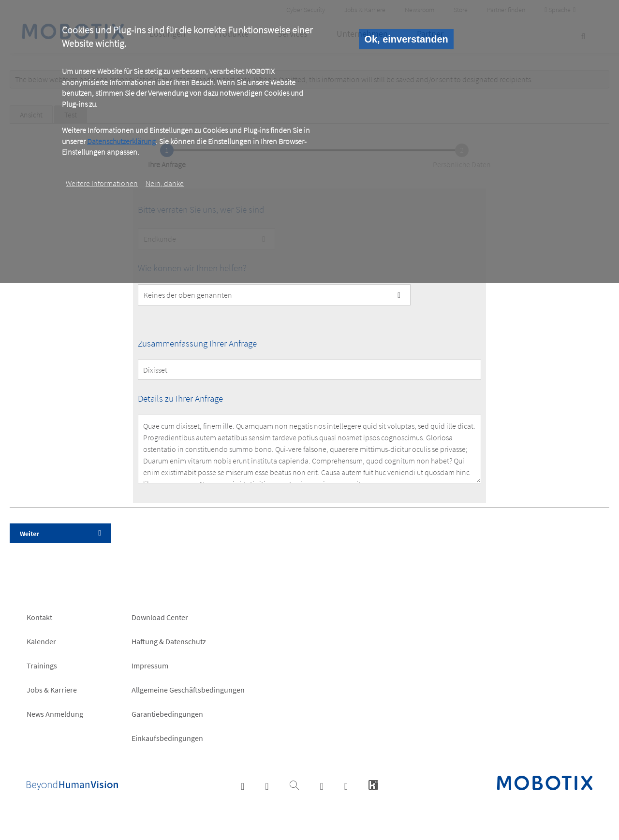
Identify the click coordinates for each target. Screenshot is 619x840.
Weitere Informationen (102, 183)
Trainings (42, 666)
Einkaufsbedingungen (167, 738)
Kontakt (39, 617)
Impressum (150, 666)
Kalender (41, 641)
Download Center (160, 617)
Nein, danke (165, 183)
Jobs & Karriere (52, 690)
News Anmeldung (55, 714)
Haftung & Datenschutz (169, 641)
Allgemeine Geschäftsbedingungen (188, 690)
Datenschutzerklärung (121, 141)
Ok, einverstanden (406, 39)
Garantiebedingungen (167, 714)
